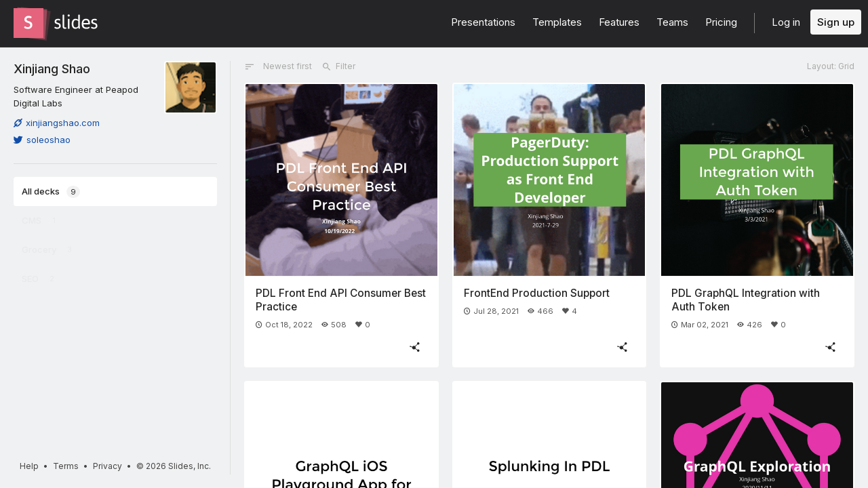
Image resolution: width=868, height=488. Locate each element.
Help (29, 466)
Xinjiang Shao (52, 68)
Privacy (107, 466)
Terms (66, 466)
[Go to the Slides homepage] (28, 23)
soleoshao (42, 140)
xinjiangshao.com (57, 123)
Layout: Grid (831, 66)
